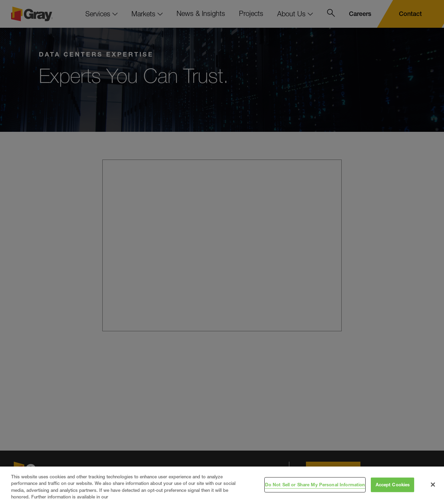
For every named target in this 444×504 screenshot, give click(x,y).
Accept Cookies (393, 485)
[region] (222, 485)
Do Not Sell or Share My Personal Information (315, 485)
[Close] (433, 485)
